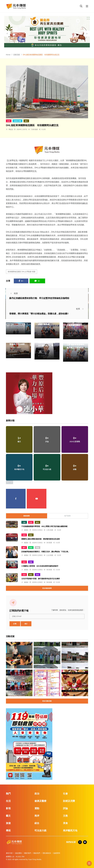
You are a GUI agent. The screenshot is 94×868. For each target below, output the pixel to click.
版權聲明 (57, 853)
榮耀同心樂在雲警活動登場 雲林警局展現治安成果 (41, 539)
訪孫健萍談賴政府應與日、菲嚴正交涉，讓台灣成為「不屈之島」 (46, 552)
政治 (31, 548)
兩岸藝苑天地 (70, 830)
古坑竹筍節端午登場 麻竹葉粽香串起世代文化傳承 (41, 579)
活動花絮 (17, 55)
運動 (37, 808)
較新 (14, 293)
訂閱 (15, 624)
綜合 (26, 121)
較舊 (80, 309)
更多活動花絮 (47, 701)
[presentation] (7, 34)
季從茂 (11, 129)
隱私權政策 (47, 853)
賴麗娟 (26, 555)
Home (8, 55)
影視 (8, 808)
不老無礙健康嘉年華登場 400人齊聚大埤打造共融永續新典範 (44, 526)
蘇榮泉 (14, 347)
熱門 (24, 548)
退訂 (26, 624)
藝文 (8, 816)
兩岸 (37, 816)
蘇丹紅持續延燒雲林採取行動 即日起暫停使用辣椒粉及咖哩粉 (39, 298)
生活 (9, 121)
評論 (37, 548)
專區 (8, 830)
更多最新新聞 (47, 588)
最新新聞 (27, 516)
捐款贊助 (18, 853)
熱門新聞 (67, 516)
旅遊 (8, 823)
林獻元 (14, 323)
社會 (24, 522)
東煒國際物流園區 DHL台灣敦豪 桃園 (22, 272)
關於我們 (28, 853)
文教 (65, 816)
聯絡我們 (37, 853)
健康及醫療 (40, 801)
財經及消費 (17, 121)
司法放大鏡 (40, 830)
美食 (31, 562)
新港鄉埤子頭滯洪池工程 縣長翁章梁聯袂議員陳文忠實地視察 (75, 345)
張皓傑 (43, 327)
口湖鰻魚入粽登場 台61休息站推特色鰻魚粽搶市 (40, 566)
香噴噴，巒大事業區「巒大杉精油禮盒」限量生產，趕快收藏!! (39, 314)
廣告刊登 (9, 853)
